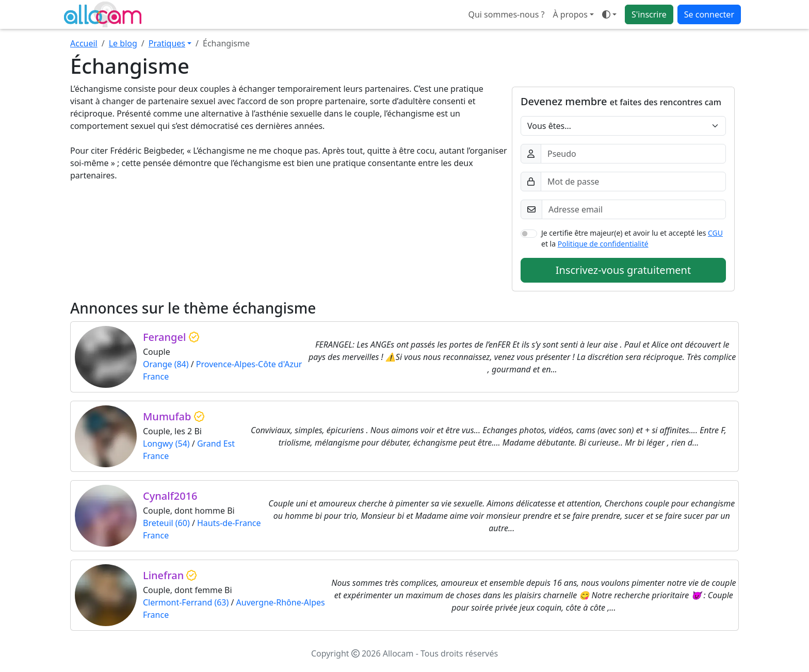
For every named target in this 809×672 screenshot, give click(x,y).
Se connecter (709, 14)
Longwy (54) (166, 444)
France (156, 376)
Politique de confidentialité (603, 244)
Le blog (123, 43)
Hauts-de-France (229, 523)
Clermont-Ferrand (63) (186, 602)
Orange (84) (166, 364)
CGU (715, 233)
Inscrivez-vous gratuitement (623, 270)
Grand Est (216, 444)
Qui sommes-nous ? (506, 14)
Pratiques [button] (167, 43)
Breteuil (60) (166, 523)
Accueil (84, 43)
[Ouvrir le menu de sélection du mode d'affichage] (609, 14)
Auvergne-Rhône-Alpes (281, 602)
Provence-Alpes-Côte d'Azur (249, 364)
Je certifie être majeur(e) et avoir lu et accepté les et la (632, 238)
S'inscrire (649, 14)
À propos (570, 14)
